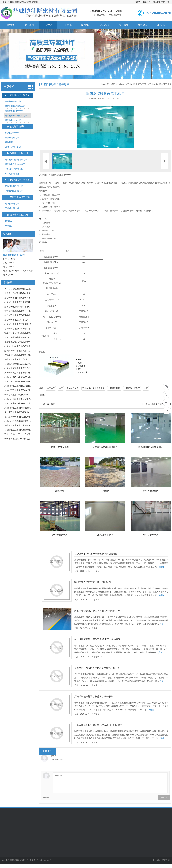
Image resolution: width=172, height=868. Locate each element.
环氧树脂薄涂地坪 (13, 102)
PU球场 (8, 221)
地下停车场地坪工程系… (20, 197)
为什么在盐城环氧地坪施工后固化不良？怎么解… (26, 289)
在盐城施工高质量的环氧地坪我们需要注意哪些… (26, 430)
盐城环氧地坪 (114, 388)
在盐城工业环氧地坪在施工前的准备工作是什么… (26, 355)
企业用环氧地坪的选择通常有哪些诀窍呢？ (23, 412)
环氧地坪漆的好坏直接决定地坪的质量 (21, 377)
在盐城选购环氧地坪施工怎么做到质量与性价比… (26, 368)
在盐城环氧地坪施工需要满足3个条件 (21, 324)
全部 (146, 388)
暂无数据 (51, 404)
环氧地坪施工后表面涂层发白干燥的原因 (22, 386)
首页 (113, 84)
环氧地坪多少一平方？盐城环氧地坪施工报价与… (26, 434)
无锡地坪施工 (72, 388)
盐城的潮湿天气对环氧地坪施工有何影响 (22, 333)
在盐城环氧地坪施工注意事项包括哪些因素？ (24, 302)
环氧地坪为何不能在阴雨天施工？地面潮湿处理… (26, 404)
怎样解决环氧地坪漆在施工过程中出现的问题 (24, 351)
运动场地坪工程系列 (17, 215)
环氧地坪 (95, 11)
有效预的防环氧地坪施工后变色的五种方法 (23, 311)
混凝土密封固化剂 (13, 147)
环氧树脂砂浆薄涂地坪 (15, 106)
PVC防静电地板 (12, 174)
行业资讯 (67, 25)
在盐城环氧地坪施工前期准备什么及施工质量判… (26, 364)
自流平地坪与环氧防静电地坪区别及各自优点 (24, 293)
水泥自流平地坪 (12, 133)
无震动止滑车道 (12, 208)
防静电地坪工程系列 (17, 153)
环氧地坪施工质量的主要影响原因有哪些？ (23, 408)
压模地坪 (9, 142)
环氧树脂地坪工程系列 (137, 84)
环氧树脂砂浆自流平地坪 (160, 84)
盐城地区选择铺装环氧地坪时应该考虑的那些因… (26, 307)
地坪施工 (51, 388)
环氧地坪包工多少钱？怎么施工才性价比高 (23, 439)
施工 (112, 11)
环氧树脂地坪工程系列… (20, 95)
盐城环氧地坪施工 (132, 388)
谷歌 (168, 2)
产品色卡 (105, 25)
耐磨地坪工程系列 (16, 127)
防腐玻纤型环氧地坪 (14, 191)
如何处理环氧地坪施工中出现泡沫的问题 (22, 390)
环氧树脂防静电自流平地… (17, 164)
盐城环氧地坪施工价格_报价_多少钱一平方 (23, 320)
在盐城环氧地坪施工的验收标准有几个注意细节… (26, 315)
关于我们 (29, 25)
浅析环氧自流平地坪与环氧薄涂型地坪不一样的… (26, 373)
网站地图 (156, 2)
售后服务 (124, 25)
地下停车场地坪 (12, 204)
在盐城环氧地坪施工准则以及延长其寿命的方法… (26, 359)
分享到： (43, 395)
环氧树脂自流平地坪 (14, 111)
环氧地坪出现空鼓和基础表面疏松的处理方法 (24, 381)
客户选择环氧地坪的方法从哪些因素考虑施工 (24, 417)
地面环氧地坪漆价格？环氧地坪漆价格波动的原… (26, 329)
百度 (163, 2)
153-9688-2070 (167, 386)
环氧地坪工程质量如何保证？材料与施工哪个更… (26, 399)
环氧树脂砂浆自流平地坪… (17, 116)
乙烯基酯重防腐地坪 (14, 186)
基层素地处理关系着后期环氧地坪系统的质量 (24, 342)
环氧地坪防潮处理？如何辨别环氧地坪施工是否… (26, 337)
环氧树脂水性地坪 (13, 120)
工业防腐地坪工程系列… (20, 180)
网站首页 (10, 25)
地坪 (69, 175)
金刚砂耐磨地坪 (12, 138)
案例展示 (86, 25)
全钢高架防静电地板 (14, 169)
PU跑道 (8, 226)
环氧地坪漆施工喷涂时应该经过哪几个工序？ (24, 395)
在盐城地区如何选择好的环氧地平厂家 (21, 346)
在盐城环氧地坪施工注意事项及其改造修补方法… (26, 426)
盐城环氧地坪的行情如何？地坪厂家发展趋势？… (26, 298)
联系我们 (147, 2)
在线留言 (137, 2)
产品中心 (48, 25)
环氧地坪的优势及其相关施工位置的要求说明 (24, 421)
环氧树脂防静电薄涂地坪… (17, 160)
